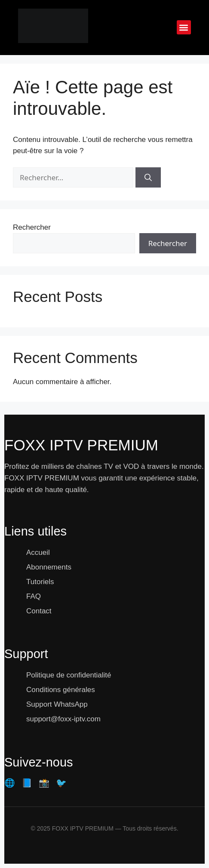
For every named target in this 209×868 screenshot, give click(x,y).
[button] (184, 27)
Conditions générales (61, 690)
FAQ (34, 596)
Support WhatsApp (57, 704)
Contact (39, 611)
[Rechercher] (148, 178)
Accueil (38, 553)
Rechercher (32, 227)
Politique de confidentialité (69, 675)
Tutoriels (40, 582)
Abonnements (49, 567)
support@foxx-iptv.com (63, 719)
